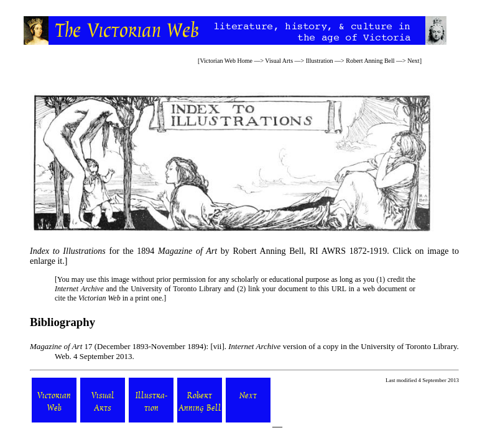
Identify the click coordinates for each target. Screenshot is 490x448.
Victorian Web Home (226, 61)
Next (413, 61)
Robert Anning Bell (370, 61)
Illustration (320, 61)
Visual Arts (279, 61)
